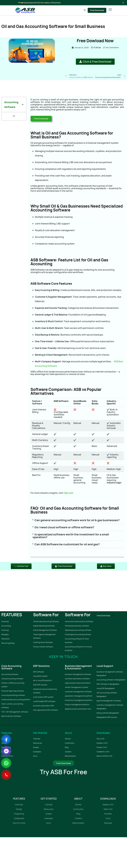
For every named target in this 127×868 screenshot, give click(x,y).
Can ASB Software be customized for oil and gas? (67, 544)
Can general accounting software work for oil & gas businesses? (77, 520)
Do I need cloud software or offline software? (64, 527)
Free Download (97, 10)
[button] (23, 105)
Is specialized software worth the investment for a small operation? (71, 536)
